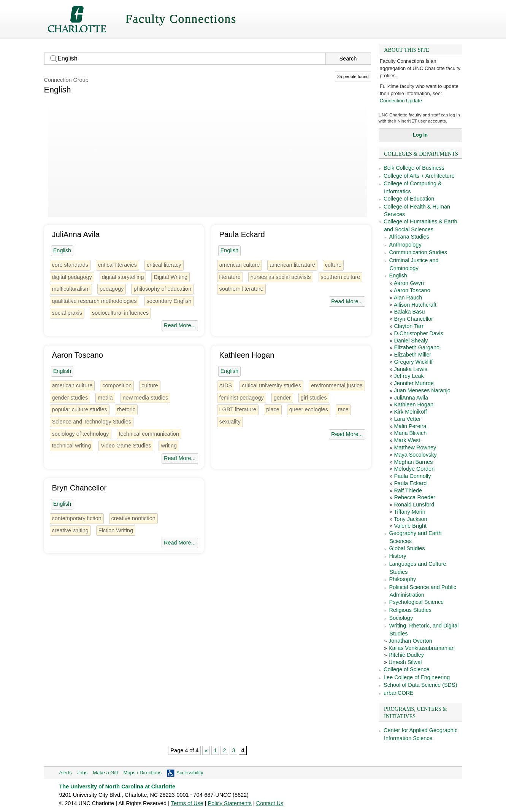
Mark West (407, 440)
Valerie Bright (410, 526)
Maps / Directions (143, 773)
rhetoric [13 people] (126, 409)
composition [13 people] (117, 385)
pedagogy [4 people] (112, 289)
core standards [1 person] (70, 265)
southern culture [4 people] (341, 277)
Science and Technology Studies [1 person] (92, 422)
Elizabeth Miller (412, 355)
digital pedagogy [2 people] (72, 277)
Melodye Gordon (414, 469)
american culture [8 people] (240, 265)
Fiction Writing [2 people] (116, 530)
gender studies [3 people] (70, 398)
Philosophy (403, 579)
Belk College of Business (414, 168)
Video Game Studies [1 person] (126, 446)
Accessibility (190, 773)
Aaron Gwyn (409, 283)
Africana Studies (409, 237)
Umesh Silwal (405, 662)
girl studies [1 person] (314, 398)
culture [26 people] (333, 265)
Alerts (66, 773)
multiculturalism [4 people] (71, 289)
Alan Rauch (408, 298)
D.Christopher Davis (418, 333)
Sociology (401, 618)
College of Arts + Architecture (419, 176)
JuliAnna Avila (411, 398)
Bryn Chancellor (413, 319)
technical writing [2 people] (72, 446)
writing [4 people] (169, 446)
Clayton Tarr (409, 326)
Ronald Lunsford (414, 505)
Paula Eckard (410, 483)
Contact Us (270, 803)
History (398, 556)
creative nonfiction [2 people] (133, 518)
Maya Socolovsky (415, 455)
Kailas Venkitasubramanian (422, 648)
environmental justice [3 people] (337, 385)
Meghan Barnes (413, 462)
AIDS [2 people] (226, 385)
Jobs (82, 773)
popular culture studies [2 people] (80, 409)
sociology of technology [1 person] (81, 434)
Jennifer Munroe (414, 383)
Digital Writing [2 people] (171, 277)
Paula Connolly (412, 476)
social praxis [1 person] (67, 313)
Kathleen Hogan (414, 404)
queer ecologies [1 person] (309, 409)
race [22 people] (343, 409)
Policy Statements (230, 803)
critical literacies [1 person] (117, 265)
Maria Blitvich (410, 433)
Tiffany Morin (410, 512)
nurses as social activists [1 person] (281, 277)
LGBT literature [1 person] (238, 409)
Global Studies (407, 548)
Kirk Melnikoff (410, 412)
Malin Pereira (410, 426)
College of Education (409, 199)
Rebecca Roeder (414, 497)
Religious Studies (411, 610)
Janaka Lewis (410, 369)
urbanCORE (399, 693)
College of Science (406, 669)
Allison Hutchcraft (415, 305)
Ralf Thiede (408, 490)
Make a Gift (105, 773)
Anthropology (405, 245)
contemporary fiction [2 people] (77, 518)
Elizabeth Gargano (417, 347)
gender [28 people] (282, 398)
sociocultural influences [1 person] (120, 313)
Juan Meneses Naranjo (422, 390)
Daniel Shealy (411, 341)
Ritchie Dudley (406, 655)
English (398, 275)
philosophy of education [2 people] (162, 289)
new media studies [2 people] (146, 398)
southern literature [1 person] (241, 289)
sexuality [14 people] (230, 422)
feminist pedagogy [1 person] (242, 398)
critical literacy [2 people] (164, 265)
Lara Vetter (407, 419)
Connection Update (401, 101)
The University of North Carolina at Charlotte (117, 787)
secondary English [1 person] (169, 301)
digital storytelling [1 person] (123, 277)
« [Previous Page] (206, 750)
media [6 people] (105, 398)
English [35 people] (62, 250)
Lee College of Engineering (417, 677)
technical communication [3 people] (149, 434)
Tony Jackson (410, 519)
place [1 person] (273, 409)
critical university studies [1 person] (271, 385)
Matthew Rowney (415, 447)
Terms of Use (187, 803)
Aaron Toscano (412, 290)
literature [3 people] (230, 277)
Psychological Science (417, 602)
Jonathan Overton (410, 641)
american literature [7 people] (292, 265)
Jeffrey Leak (409, 376)
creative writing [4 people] (70, 530)
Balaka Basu (409, 312)
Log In (420, 135)
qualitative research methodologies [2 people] (94, 301)
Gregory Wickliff (413, 362)
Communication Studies (418, 252)
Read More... (180, 325)
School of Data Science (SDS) (420, 685)
